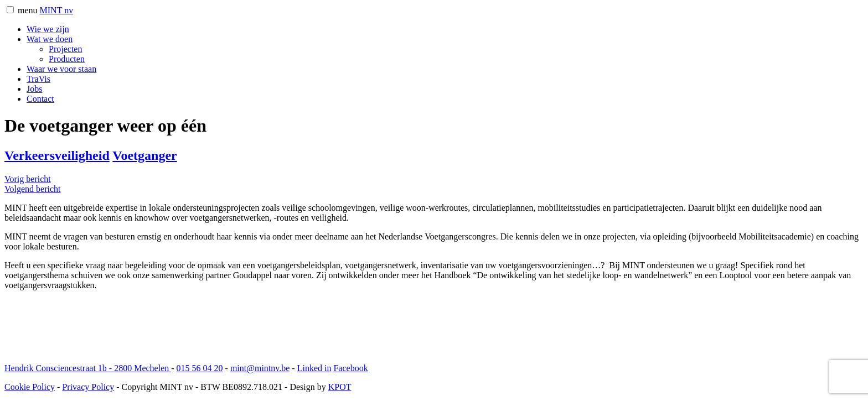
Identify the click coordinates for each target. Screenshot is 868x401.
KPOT (340, 387)
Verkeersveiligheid (57, 155)
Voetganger (144, 155)
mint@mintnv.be (260, 368)
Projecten (65, 49)
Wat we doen (50, 39)
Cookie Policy (30, 387)
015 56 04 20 (200, 368)
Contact (40, 99)
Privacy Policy (88, 387)
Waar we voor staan (61, 69)
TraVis (38, 79)
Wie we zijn (48, 29)
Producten (67, 59)
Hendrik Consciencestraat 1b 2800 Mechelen (88, 368)
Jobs (34, 89)
